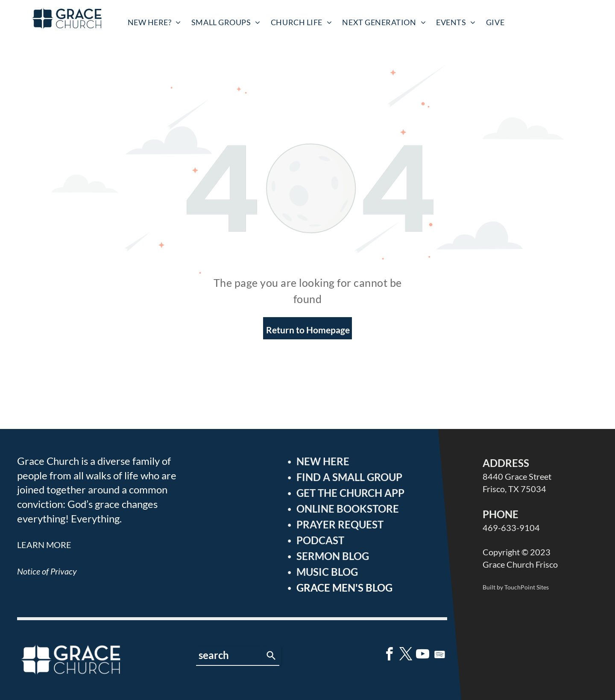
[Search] (271, 656)
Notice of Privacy (47, 571)
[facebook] (389, 655)
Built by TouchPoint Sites (516, 587)
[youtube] (423, 655)
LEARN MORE (44, 545)
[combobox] (228, 656)
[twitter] (406, 655)
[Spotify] (439, 655)
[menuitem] (154, 22)
